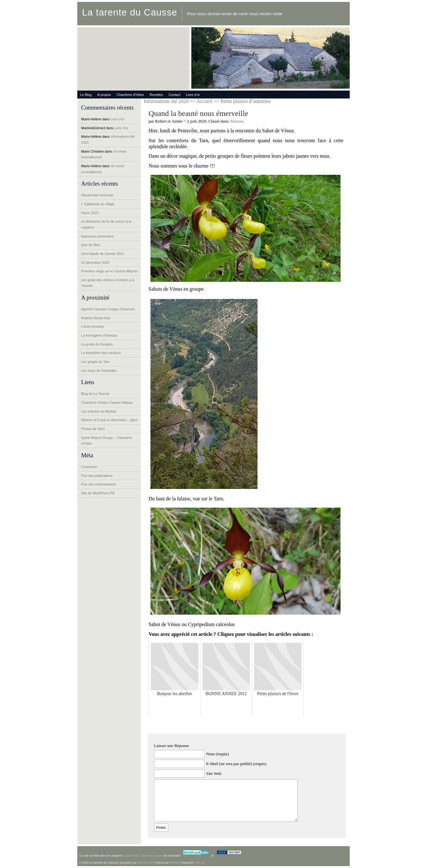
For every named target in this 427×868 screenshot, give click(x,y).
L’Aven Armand (92, 326)
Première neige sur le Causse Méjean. (110, 271)
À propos (104, 95)
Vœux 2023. (90, 213)
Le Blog (86, 95)
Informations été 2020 (166, 101)
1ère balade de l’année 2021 (102, 254)
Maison (237, 121)
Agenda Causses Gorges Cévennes (108, 309)
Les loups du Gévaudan (99, 371)
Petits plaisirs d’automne (245, 101)
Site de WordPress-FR (98, 493)
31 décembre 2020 (95, 263)
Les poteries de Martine (99, 411)
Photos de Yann (93, 429)
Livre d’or (193, 95)
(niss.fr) (200, 863)
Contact (174, 95)
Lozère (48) (131, 856)
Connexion (89, 467)
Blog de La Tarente (95, 394)
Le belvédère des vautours (101, 353)
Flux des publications (97, 476)
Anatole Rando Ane (96, 318)
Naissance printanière (97, 236)
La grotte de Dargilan (97, 344)
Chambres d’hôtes (130, 95)
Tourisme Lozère (152, 856)
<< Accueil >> (205, 101)
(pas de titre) (91, 245)
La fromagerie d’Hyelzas (99, 335)
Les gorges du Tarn (96, 362)
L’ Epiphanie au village (98, 204)
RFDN (174, 863)
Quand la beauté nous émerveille (198, 113)
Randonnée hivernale (97, 195)
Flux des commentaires (99, 484)
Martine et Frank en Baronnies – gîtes (109, 420)
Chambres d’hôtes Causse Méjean (107, 402)
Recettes (156, 95)
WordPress (145, 863)
